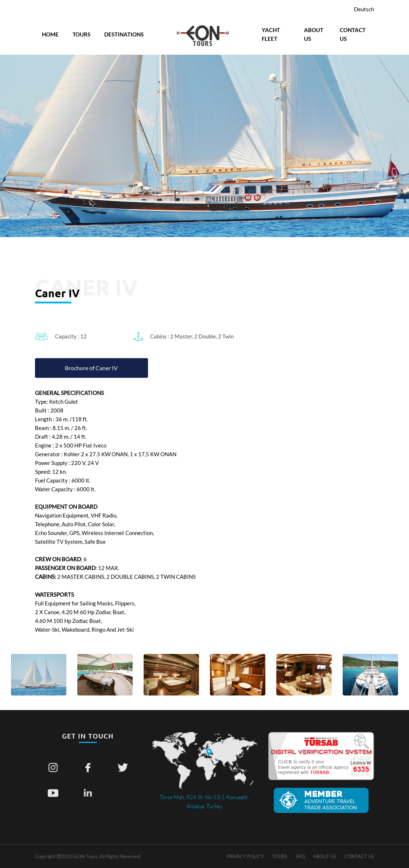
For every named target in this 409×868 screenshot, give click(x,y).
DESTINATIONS (124, 34)
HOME (50, 34)
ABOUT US (314, 34)
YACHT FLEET (271, 34)
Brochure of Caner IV (91, 368)
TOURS (81, 34)
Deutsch (364, 9)
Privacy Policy (245, 856)
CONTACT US (353, 34)
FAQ (300, 856)
